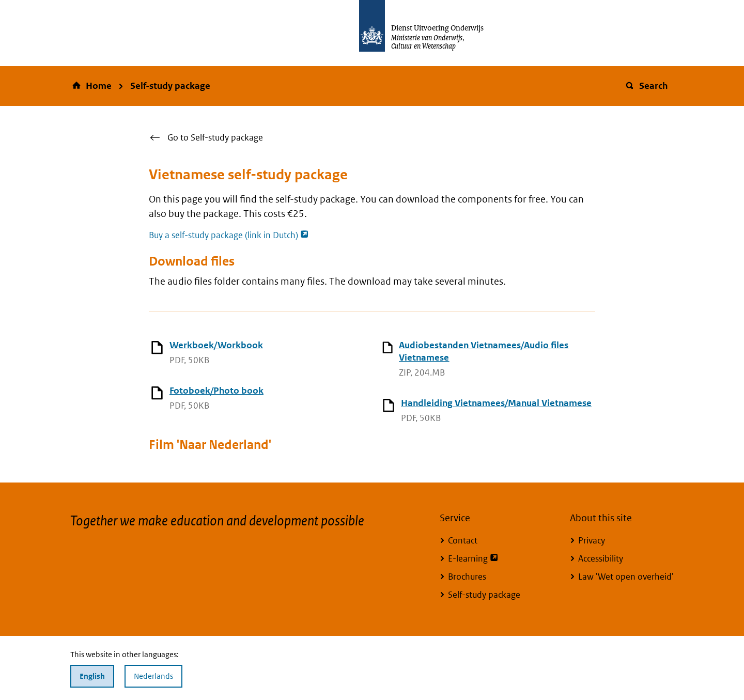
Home (99, 86)
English (92, 676)
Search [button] (646, 86)
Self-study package (170, 86)
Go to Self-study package (215, 137)
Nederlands (153, 676)
